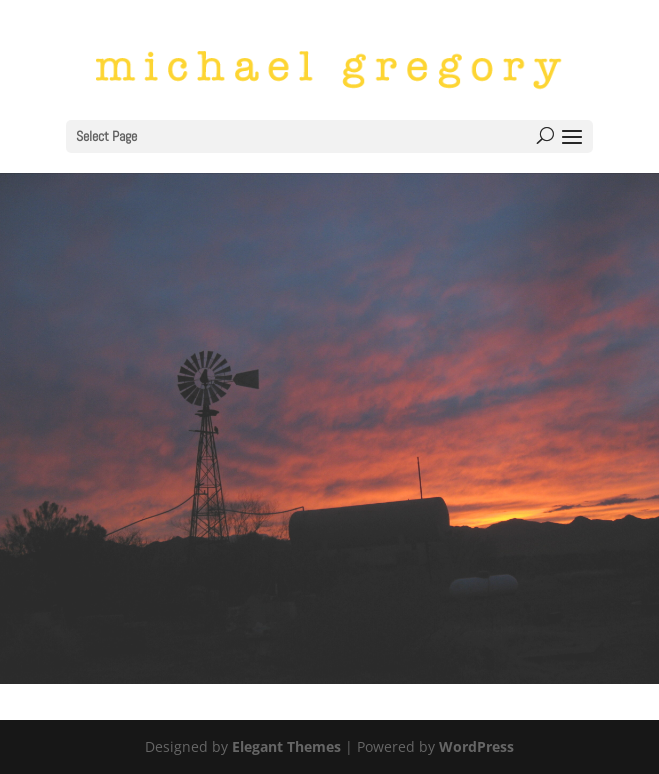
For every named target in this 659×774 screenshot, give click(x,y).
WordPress (476, 746)
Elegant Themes (286, 746)
